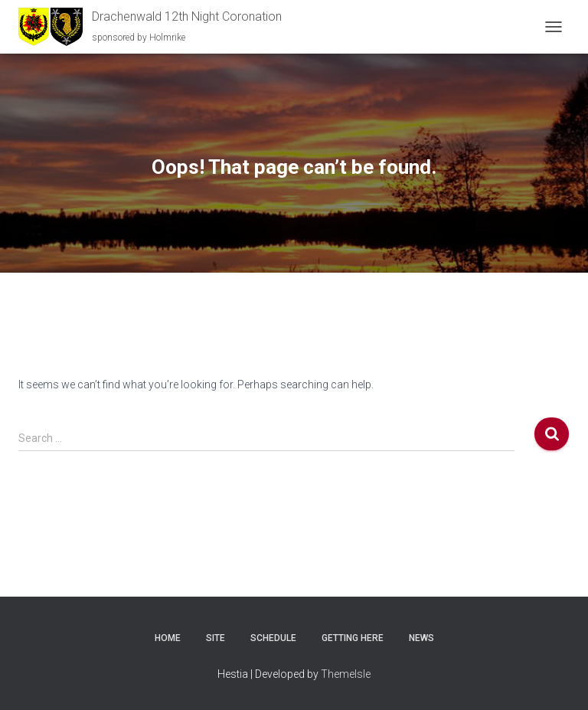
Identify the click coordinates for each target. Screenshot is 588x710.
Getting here (353, 638)
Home (168, 638)
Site (216, 638)
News (421, 638)
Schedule (273, 638)
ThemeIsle (346, 674)
